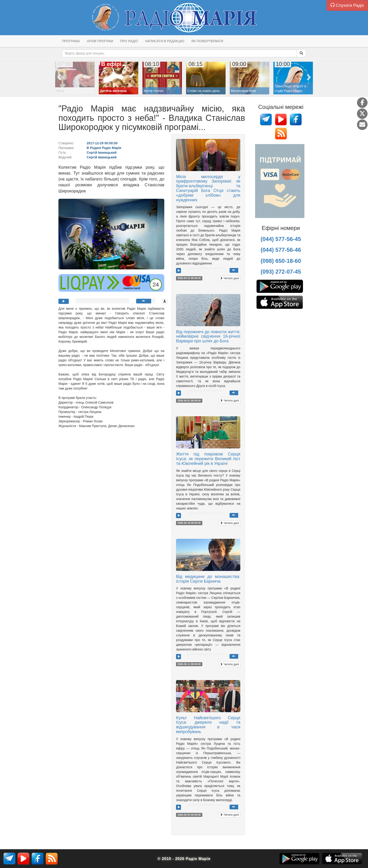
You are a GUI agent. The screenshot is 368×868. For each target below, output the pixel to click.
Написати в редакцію (165, 41)
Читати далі (229, 278)
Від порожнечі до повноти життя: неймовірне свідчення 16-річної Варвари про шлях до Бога (208, 336)
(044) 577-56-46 (281, 250)
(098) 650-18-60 (281, 261)
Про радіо (129, 41)
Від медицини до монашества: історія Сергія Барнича (208, 579)
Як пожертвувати (207, 41)
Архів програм (100, 41)
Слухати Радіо (347, 5)
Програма (71, 41)
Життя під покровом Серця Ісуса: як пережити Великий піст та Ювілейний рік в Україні (208, 459)
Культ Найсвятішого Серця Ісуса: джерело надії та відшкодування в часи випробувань (208, 725)
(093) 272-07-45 (281, 272)
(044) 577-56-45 (281, 239)
